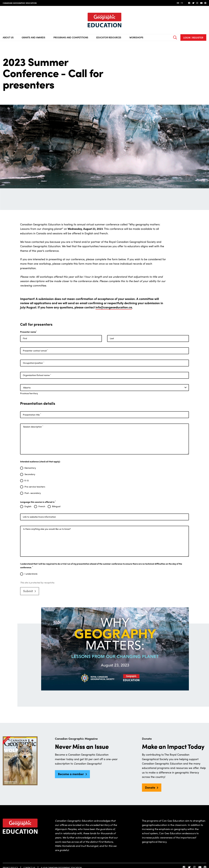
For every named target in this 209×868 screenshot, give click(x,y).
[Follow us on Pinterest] (205, 3)
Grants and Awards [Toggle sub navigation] (33, 37)
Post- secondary (33, 493)
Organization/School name (37, 375)
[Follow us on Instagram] (197, 3)
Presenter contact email (35, 351)
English (28, 506)
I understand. (31, 574)
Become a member (71, 774)
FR (182, 3)
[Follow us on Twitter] (193, 3)
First (25, 338)
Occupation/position (34, 363)
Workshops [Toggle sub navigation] (136, 37)
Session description (33, 427)
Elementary (30, 468)
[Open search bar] (175, 38)
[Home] (104, 20)
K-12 (27, 481)
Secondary (30, 474)
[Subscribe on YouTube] (201, 3)
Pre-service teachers (35, 487)
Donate (150, 787)
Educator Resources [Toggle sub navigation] (109, 37)
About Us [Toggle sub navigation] (8, 37)
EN (178, 3)
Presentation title (32, 415)
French (42, 506)
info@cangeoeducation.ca (114, 307)
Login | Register (193, 37)
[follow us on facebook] (189, 3)
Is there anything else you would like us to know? (47, 529)
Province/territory (29, 393)
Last (112, 338)
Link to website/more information (39, 517)
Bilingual (56, 506)
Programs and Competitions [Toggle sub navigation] (71, 37)
